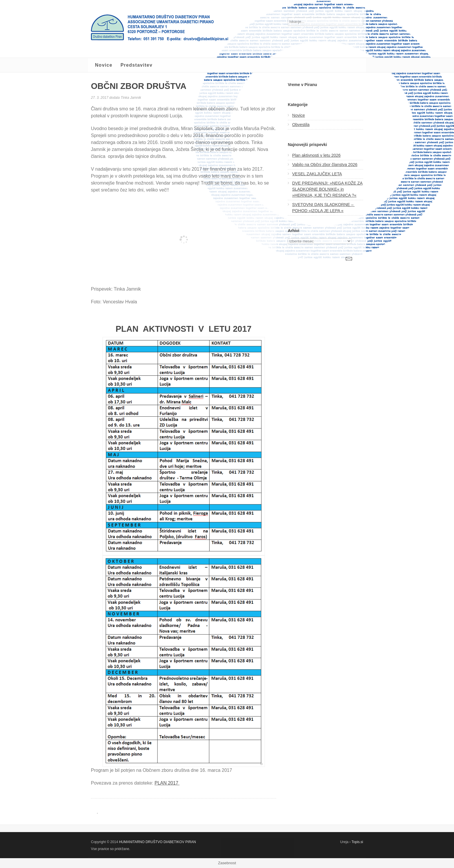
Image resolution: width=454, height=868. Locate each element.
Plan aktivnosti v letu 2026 (316, 155)
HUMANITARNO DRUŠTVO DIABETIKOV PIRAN (158, 842)
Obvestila (301, 125)
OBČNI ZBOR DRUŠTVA (139, 86)
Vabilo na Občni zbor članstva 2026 (325, 165)
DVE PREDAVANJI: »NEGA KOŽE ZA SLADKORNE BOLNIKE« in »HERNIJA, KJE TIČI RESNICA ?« (327, 189)
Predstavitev (137, 65)
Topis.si (357, 842)
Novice (104, 65)
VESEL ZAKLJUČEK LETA (317, 174)
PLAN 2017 (167, 783)
